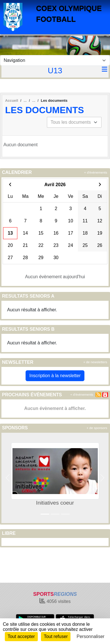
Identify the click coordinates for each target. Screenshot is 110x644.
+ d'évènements (96, 172)
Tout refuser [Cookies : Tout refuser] (56, 636)
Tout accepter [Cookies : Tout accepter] (21, 636)
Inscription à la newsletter (55, 376)
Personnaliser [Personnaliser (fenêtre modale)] (91, 636)
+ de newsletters (95, 362)
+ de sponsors (97, 428)
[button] (8, 478)
